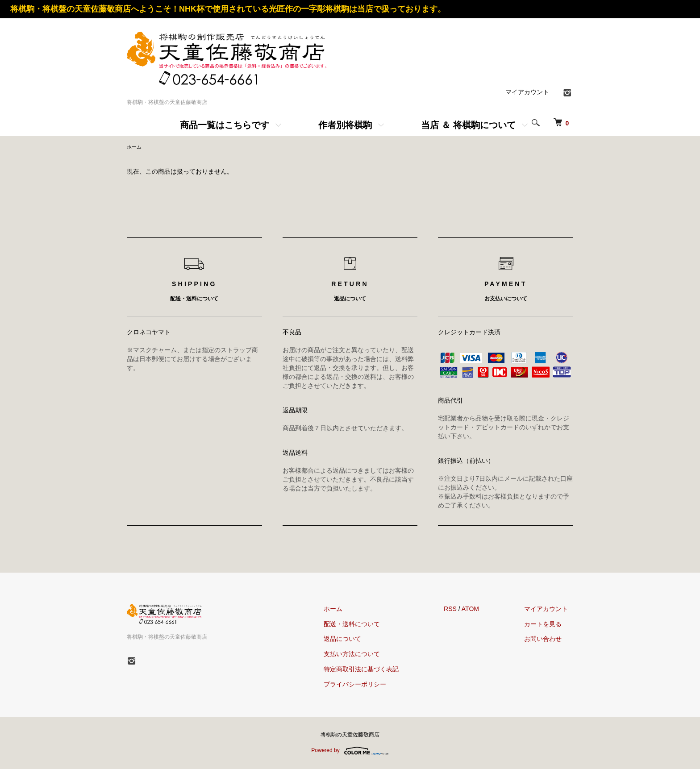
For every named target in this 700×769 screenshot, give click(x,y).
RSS (460, 610)
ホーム (135, 147)
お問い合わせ (548, 640)
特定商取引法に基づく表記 (376, 670)
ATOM (481, 610)
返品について (358, 640)
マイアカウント (527, 92)
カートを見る (548, 625)
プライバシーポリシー (370, 685)
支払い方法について (367, 655)
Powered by (350, 752)
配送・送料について (367, 625)
